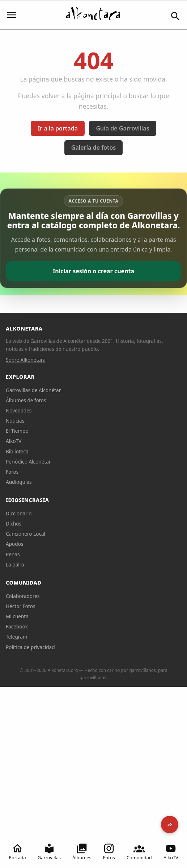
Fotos (109, 852)
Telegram (17, 637)
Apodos (14, 544)
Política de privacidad (30, 647)
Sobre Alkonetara (26, 360)
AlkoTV (171, 852)
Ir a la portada (58, 128)
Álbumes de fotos (26, 400)
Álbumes (82, 852)
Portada (17, 852)
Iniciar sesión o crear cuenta (93, 271)
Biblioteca (17, 451)
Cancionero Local (25, 534)
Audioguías (19, 482)
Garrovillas (49, 852)
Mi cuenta (17, 616)
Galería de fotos (93, 148)
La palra (15, 564)
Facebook (17, 626)
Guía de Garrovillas (122, 128)
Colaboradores (23, 596)
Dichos (14, 524)
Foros (12, 472)
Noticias (15, 421)
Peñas (13, 554)
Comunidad (139, 852)
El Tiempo (17, 431)
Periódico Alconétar (28, 462)
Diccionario (19, 513)
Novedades (19, 410)
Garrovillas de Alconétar (33, 390)
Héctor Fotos (20, 606)
